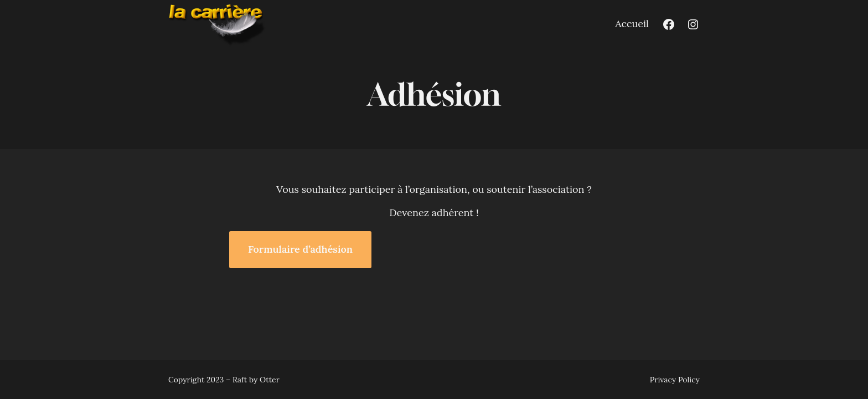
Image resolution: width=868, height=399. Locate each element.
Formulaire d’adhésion (300, 249)
